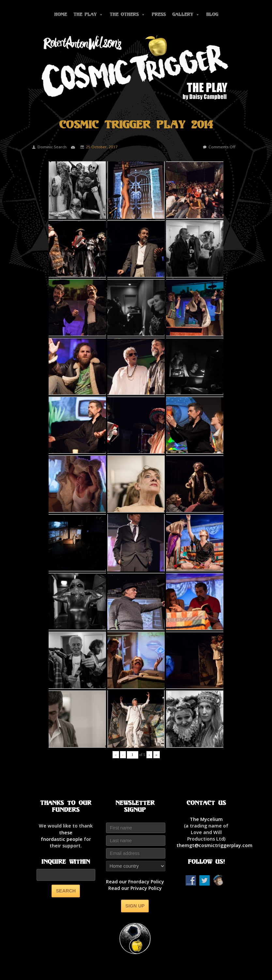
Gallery (186, 15)
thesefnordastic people (62, 836)
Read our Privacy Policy (135, 888)
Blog (212, 15)
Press (159, 15)
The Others (127, 15)
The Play (88, 15)
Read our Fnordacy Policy (135, 882)
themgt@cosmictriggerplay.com (214, 845)
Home (60, 15)
